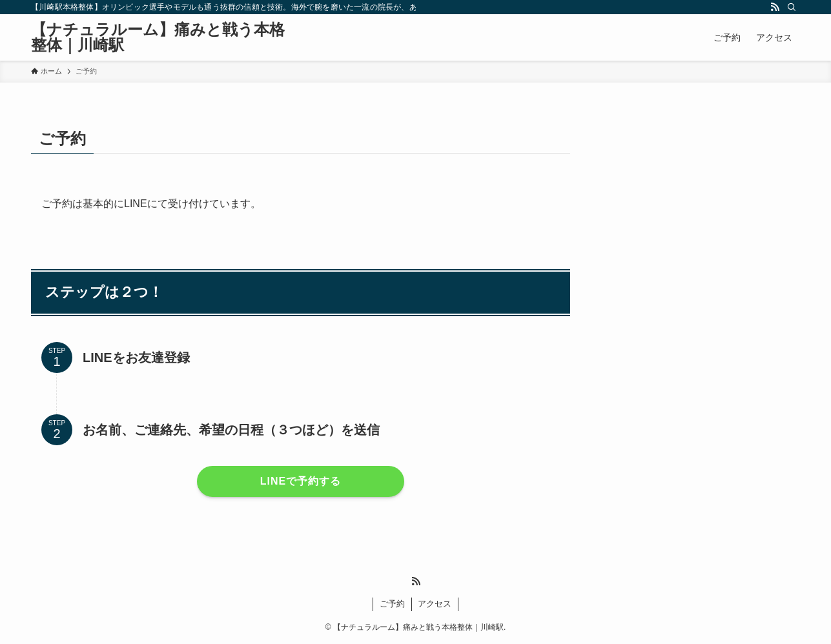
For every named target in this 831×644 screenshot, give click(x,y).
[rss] (775, 7)
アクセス (435, 604)
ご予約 (392, 604)
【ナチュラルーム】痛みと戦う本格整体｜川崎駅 (158, 37)
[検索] (792, 7)
